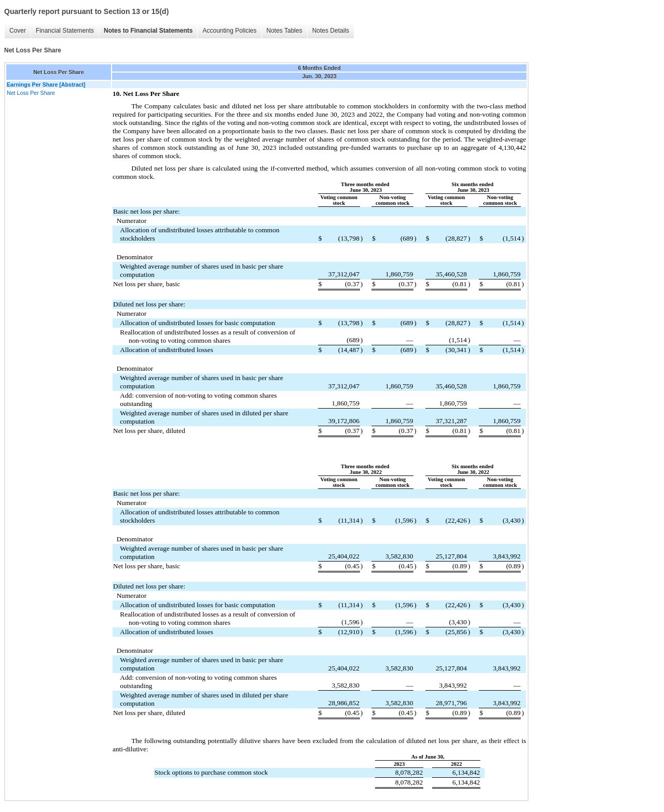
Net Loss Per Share (31, 93)
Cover (18, 31)
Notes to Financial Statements (148, 31)
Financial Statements (65, 31)
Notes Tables (285, 31)
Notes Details (331, 31)
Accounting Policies (229, 31)
